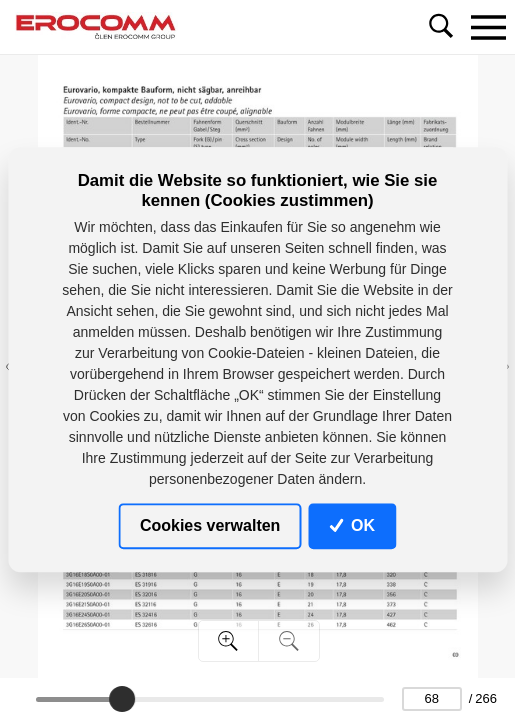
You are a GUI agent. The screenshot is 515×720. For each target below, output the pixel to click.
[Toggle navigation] (488, 27)
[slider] (122, 699)
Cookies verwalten (210, 525)
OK (352, 525)
